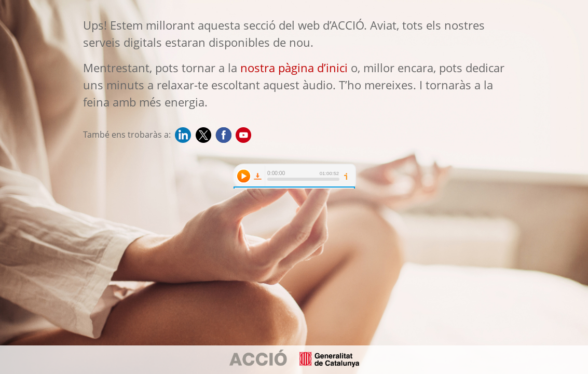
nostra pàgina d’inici (294, 68)
